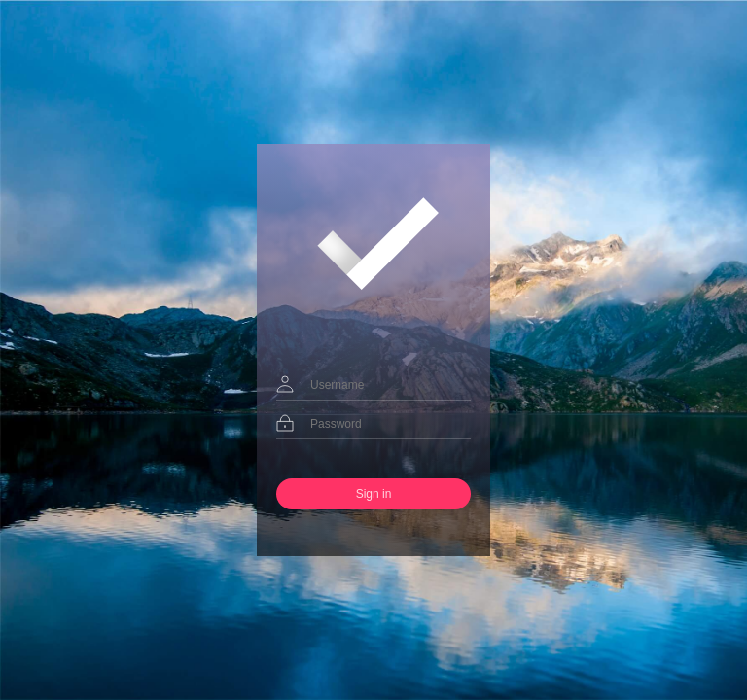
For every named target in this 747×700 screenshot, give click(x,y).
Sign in (374, 494)
